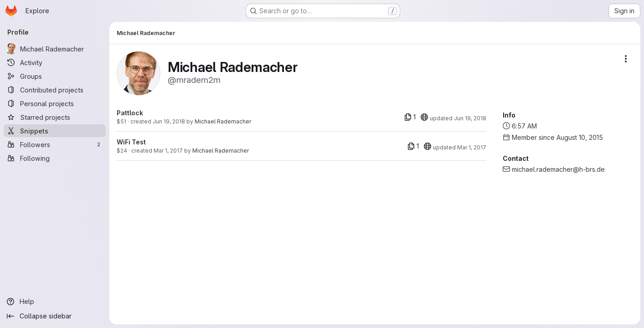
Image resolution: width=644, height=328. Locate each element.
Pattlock (130, 113)
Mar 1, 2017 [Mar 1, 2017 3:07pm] (472, 147)
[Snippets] (55, 131)
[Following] (55, 158)
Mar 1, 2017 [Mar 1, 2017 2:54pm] (168, 151)
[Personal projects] (55, 103)
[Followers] (55, 144)
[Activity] (55, 62)
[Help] (55, 302)
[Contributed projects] (55, 90)
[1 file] (410, 117)
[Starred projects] (55, 117)
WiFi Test (131, 142)
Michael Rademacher (223, 121)
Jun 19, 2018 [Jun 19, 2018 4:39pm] (169, 121)
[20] (424, 117)
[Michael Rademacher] (55, 49)
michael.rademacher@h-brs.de (558, 169)
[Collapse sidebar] (55, 316)
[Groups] (55, 76)
